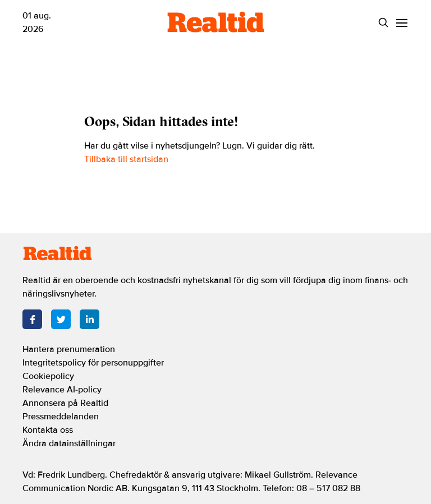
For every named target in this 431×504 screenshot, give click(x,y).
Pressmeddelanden (61, 417)
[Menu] (402, 23)
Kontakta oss (48, 430)
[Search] (383, 23)
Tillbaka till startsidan (126, 159)
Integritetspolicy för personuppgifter (93, 363)
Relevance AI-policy (62, 390)
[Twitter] (61, 319)
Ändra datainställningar (69, 443)
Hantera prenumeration (69, 349)
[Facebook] (32, 319)
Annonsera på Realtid (65, 403)
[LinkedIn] (90, 319)
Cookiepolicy (48, 376)
